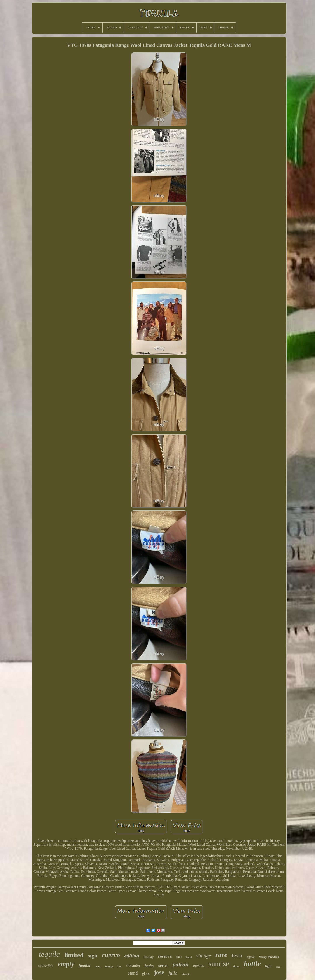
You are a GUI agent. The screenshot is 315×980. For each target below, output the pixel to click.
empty (66, 964)
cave (278, 967)
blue (119, 966)
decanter (133, 965)
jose (159, 972)
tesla (237, 955)
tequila (50, 954)
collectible (46, 966)
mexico (199, 966)
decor (236, 966)
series (163, 965)
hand (189, 957)
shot (179, 957)
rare (221, 955)
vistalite (186, 974)
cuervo (111, 955)
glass (146, 974)
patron (181, 964)
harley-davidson (269, 957)
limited (74, 955)
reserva (165, 956)
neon (97, 966)
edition (132, 956)
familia (84, 966)
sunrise (219, 964)
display (149, 957)
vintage (204, 956)
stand (133, 973)
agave (251, 957)
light (268, 966)
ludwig (109, 967)
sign (93, 956)
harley (149, 966)
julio (173, 973)
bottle (252, 964)
